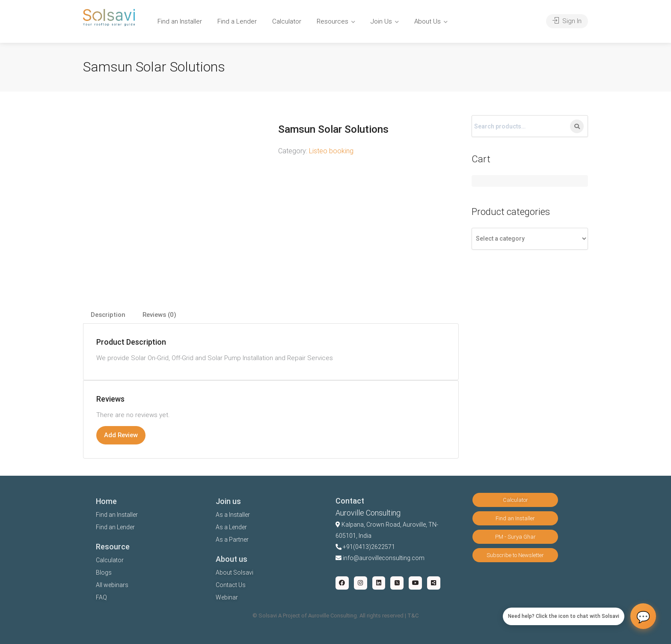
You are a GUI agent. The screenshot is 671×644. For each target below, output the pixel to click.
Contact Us (231, 585)
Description (108, 315)
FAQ (101, 597)
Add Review (121, 435)
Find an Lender (115, 527)
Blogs (104, 572)
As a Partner (232, 540)
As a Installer (233, 515)
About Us (428, 21)
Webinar (227, 597)
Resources (333, 21)
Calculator (287, 21)
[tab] (108, 315)
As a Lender (231, 527)
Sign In (567, 21)
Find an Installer (180, 21)
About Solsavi (235, 572)
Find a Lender (237, 21)
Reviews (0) (159, 315)
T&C (413, 616)
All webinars (112, 585)
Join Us (381, 21)
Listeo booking (331, 151)
